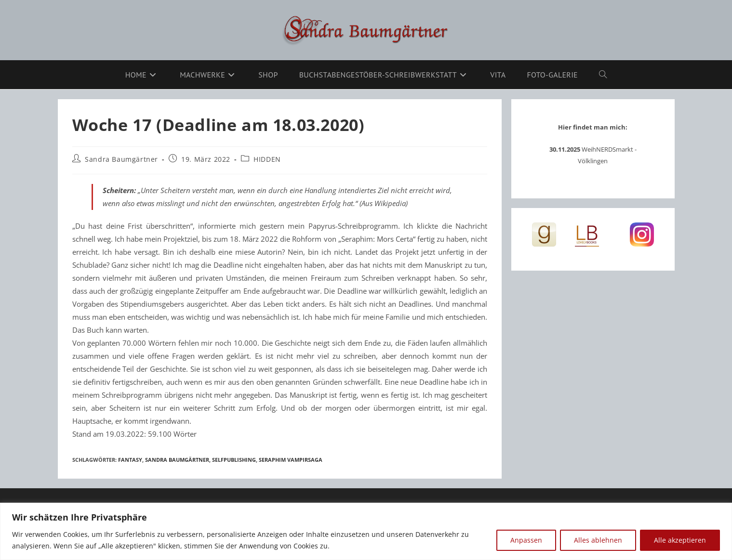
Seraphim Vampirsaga (291, 460)
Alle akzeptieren (680, 540)
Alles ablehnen (598, 540)
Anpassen (526, 540)
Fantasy (130, 460)
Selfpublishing (234, 460)
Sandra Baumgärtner (121, 159)
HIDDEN (267, 159)
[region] (366, 531)
